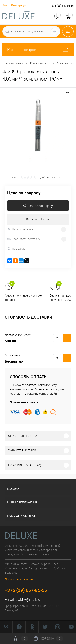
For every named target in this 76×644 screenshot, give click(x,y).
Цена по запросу (24, 193)
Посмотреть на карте (19, 579)
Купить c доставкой (67, 338)
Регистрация (19, 5)
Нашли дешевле (20, 230)
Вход (5, 5)
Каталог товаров (38, 50)
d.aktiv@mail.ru (28, 599)
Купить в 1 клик (38, 219)
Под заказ (16, 248)
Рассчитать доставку (24, 239)
